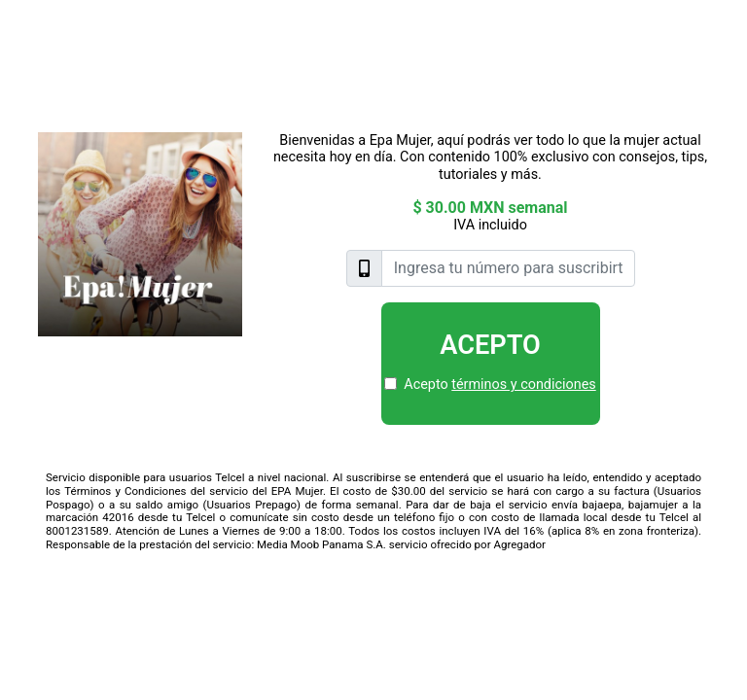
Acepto (490, 345)
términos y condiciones (523, 385)
